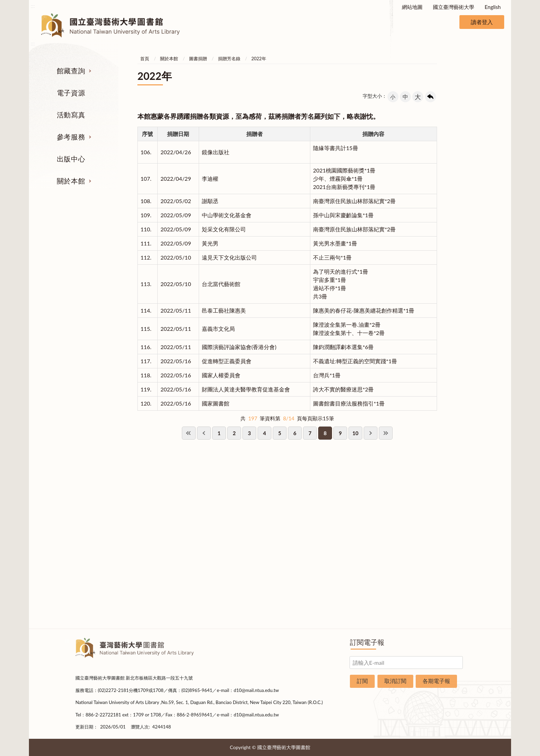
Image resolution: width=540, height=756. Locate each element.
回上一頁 (430, 97)
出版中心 (71, 159)
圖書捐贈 (198, 59)
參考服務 (71, 137)
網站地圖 (412, 7)
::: (33, 6)
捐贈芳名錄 (229, 59)
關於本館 (71, 181)
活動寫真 (71, 115)
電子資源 (71, 93)
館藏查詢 (71, 71)
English (493, 7)
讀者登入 (482, 22)
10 (355, 433)
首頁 (145, 59)
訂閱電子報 (367, 642)
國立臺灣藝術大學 (454, 7)
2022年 (259, 59)
